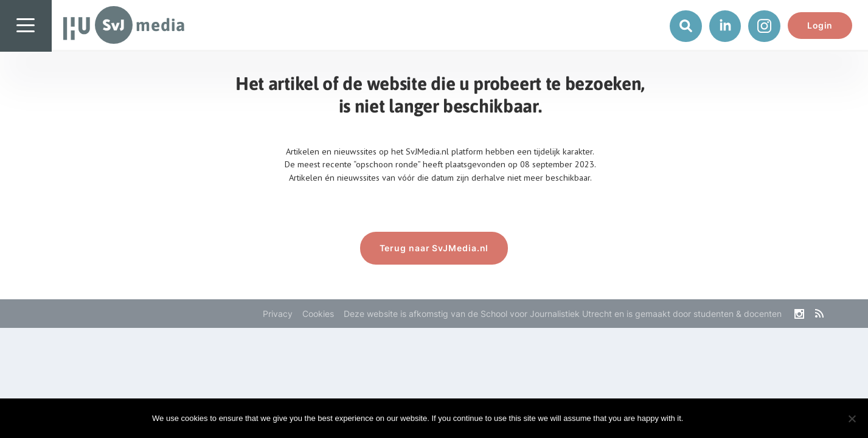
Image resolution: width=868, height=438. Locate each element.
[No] (852, 419)
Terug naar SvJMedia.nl (434, 248)
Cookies (318, 314)
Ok (703, 418)
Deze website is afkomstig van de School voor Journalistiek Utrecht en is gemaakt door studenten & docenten (563, 314)
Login (820, 25)
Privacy (278, 314)
